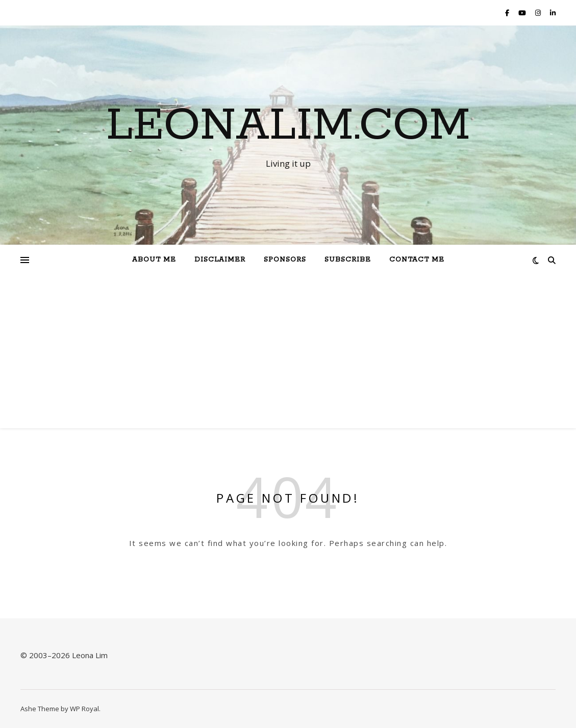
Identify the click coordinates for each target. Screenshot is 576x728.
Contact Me (417, 260)
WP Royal (84, 709)
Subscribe (348, 260)
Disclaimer (220, 260)
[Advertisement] (288, 352)
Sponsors (285, 260)
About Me (154, 260)
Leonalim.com (288, 126)
